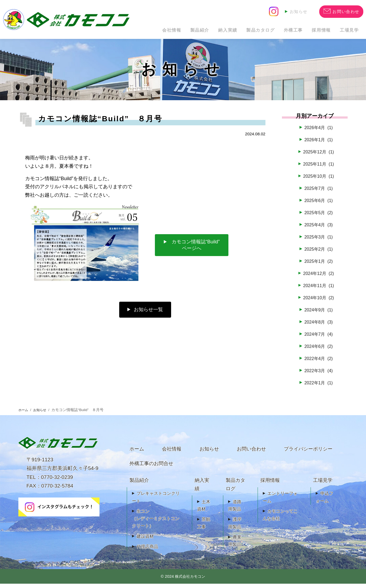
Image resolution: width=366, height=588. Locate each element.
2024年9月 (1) (318, 314)
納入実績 (203, 31)
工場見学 (347, 31)
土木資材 (204, 510)
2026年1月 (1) (318, 144)
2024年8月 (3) (318, 326)
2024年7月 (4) (318, 338)
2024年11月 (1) (318, 290)
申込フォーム (325, 501)
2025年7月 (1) (318, 193)
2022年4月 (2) (318, 362)
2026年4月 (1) (318, 132)
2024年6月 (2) (318, 350)
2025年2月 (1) (318, 253)
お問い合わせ (251, 453)
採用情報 (313, 31)
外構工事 (279, 31)
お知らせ (298, 11)
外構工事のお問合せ (151, 468)
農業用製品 (235, 545)
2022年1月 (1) (318, 387)
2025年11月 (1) (318, 168)
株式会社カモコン (190, 581)
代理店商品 (147, 551)
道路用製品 (235, 510)
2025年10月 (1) (318, 180)
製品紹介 (169, 31)
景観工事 (204, 527)
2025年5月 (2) (318, 217)
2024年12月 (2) (318, 278)
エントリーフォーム (280, 501)
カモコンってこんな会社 (280, 519)
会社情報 (135, 31)
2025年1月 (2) (318, 266)
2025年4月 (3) (318, 229)
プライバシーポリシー (308, 453)
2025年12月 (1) (318, 156)
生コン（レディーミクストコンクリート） (156, 523)
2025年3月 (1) (318, 241)
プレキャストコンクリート (156, 501)
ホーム (24, 414)
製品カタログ (241, 31)
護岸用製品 (235, 527)
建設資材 (145, 540)
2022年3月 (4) (318, 375)
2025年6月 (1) (318, 205)
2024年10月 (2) (318, 302)
